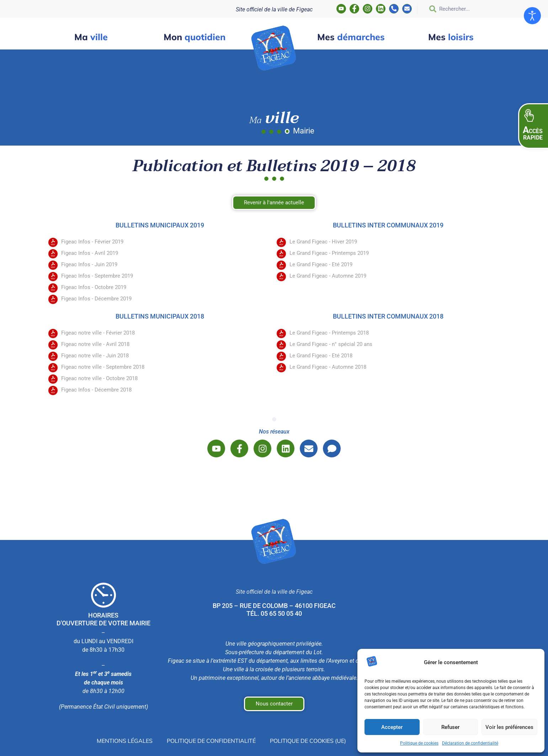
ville (91, 37)
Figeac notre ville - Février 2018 (98, 333)
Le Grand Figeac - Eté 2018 (321, 356)
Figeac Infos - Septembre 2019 (97, 276)
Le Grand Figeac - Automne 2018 (328, 367)
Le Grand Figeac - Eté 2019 (321, 264)
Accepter (392, 727)
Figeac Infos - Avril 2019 (90, 253)
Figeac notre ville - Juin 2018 (95, 356)
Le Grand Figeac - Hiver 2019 (323, 242)
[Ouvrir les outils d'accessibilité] (532, 16)
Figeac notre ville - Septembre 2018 (103, 367)
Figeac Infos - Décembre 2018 (96, 390)
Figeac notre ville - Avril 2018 (95, 344)
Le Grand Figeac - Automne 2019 (328, 276)
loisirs (451, 37)
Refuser (450, 727)
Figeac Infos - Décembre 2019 (96, 299)
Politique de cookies (419, 743)
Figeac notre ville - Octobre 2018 (99, 378)
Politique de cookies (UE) (308, 741)
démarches (351, 37)
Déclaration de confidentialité (470, 743)
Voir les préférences (509, 727)
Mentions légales (125, 741)
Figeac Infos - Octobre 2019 (94, 287)
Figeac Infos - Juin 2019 (89, 264)
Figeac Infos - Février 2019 (92, 242)
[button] (533, 126)
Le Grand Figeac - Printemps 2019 (329, 253)
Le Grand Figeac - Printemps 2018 (329, 333)
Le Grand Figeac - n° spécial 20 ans (331, 344)
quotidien (195, 37)
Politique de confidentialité (211, 741)
